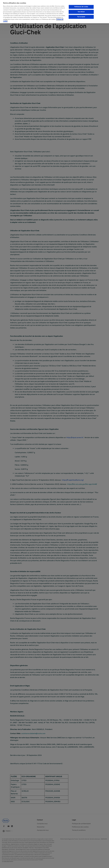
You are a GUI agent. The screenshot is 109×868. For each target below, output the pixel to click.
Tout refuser (81, 12)
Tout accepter (81, 17)
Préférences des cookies (81, 7)
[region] (54, 12)
